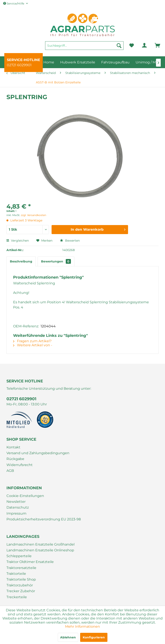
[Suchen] (119, 46)
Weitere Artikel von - (33, 345)
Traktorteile (16, 574)
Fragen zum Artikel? (32, 341)
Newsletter (16, 502)
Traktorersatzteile (21, 568)
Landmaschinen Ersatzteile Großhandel (40, 544)
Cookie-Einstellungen (25, 496)
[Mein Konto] (141, 46)
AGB (10, 471)
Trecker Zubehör (21, 591)
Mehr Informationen (82, 626)
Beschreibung (21, 261)
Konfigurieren (94, 637)
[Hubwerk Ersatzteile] (78, 62)
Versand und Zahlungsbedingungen (38, 453)
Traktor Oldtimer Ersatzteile (30, 562)
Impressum (16, 513)
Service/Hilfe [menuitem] (14, 3)
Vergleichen (18, 241)
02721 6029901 (19, 65)
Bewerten (70, 241)
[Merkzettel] (131, 46)
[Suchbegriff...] (84, 46)
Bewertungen (56, 261)
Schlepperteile (19, 556)
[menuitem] (84, 48)
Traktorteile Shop (21, 579)
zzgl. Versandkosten (34, 215)
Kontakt (13, 447)
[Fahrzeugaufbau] (115, 62)
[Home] (49, 62)
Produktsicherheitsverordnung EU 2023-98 (44, 519)
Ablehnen (68, 637)
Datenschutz (18, 507)
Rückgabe (15, 459)
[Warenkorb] (151, 46)
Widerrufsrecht (20, 465)
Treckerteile (17, 597)
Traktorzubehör (20, 585)
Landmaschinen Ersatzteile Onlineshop (40, 550)
